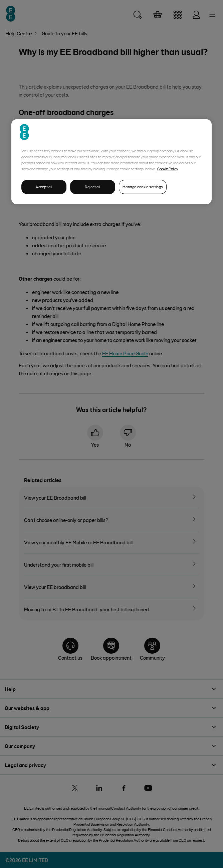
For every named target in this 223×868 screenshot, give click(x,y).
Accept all (44, 186)
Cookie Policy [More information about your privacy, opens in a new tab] (168, 168)
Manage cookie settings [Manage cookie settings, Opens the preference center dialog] (143, 186)
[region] (111, 161)
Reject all (93, 186)
